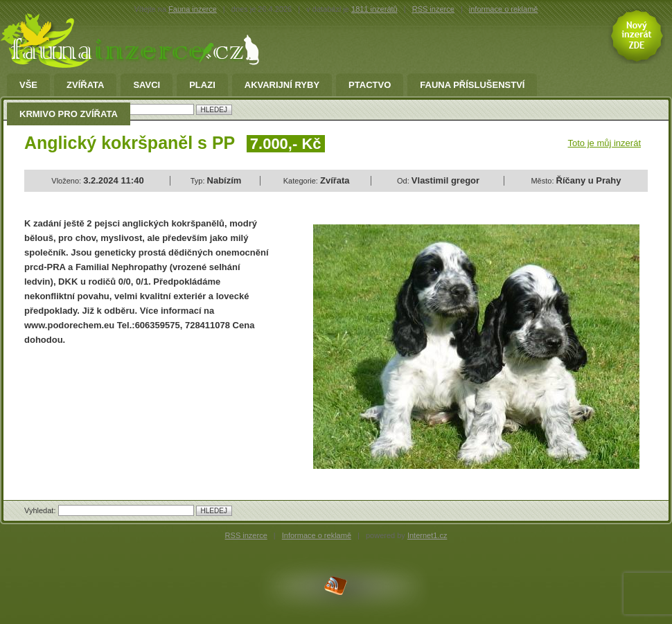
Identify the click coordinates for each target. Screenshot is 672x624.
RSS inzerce (433, 9)
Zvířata (85, 85)
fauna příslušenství (472, 85)
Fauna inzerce (193, 9)
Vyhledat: (41, 510)
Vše (28, 85)
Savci (147, 85)
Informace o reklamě (317, 535)
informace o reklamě (504, 9)
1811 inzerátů (374, 9)
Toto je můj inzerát (605, 143)
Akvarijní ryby (282, 85)
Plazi (202, 85)
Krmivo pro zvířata (69, 114)
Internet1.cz (427, 535)
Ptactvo (370, 85)
